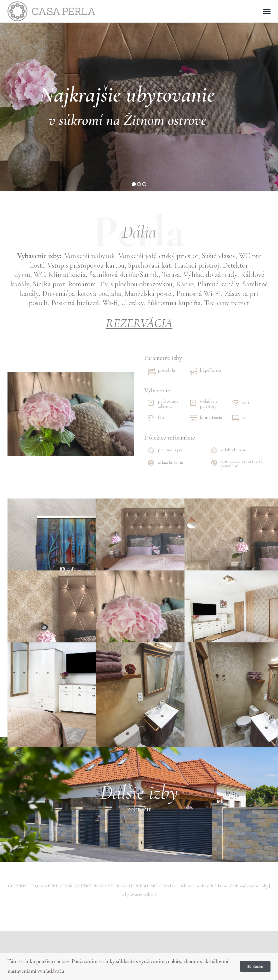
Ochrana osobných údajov (203, 886)
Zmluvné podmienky (249, 886)
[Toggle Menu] (267, 11)
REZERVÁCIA (139, 323)
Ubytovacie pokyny (139, 894)
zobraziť (139, 809)
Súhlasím (255, 966)
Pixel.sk (170, 886)
